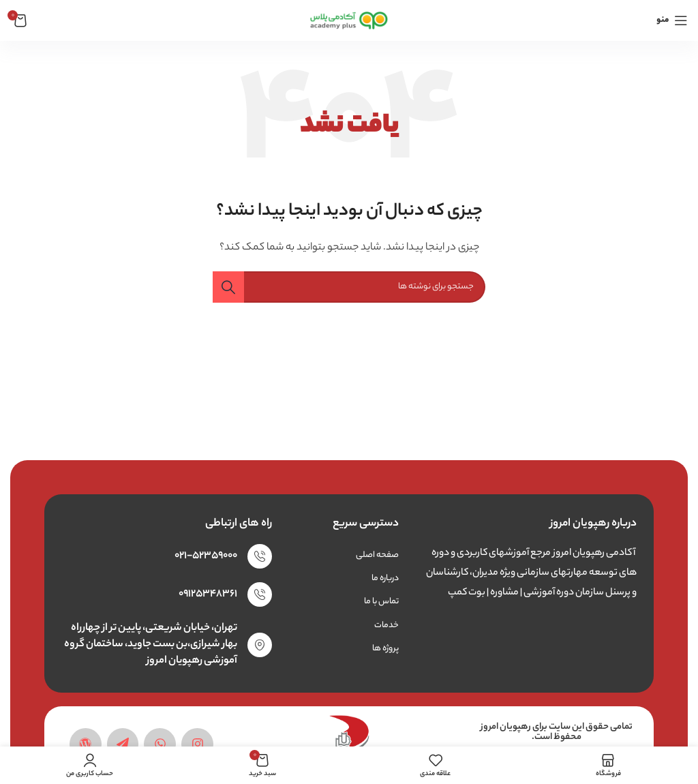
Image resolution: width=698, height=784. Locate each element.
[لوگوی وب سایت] (349, 20)
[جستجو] (349, 287)
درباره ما (385, 578)
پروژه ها (385, 649)
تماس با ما (381, 602)
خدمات (386, 625)
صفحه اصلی (377, 555)
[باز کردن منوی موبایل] (672, 20)
